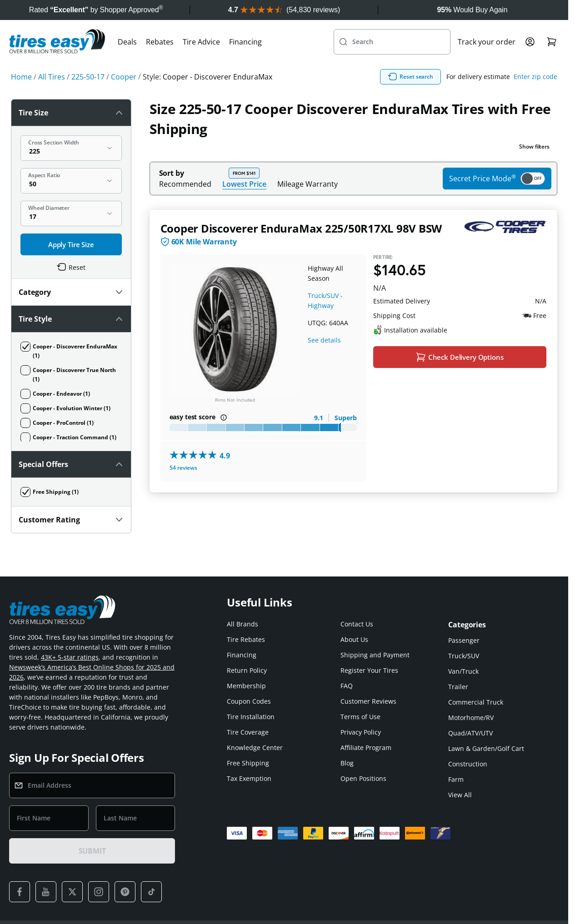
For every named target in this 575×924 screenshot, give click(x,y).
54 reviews (183, 488)
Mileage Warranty (307, 204)
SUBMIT (92, 823)
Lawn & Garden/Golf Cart (486, 720)
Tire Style (71, 186)
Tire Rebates (246, 611)
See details (324, 360)
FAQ (347, 658)
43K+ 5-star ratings (70, 629)
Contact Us (357, 596)
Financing (245, 62)
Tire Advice (201, 62)
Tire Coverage (248, 704)
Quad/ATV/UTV (470, 705)
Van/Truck (463, 643)
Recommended (185, 204)
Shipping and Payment (375, 627)
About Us (354, 611)
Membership (246, 658)
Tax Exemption (249, 750)
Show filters (534, 166)
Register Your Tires (369, 642)
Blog (347, 735)
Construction (468, 736)
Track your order (487, 62)
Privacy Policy (361, 704)
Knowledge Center (255, 719)
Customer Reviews (368, 673)
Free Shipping (248, 735)
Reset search (454, 97)
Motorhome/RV (471, 689)
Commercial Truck (476, 674)
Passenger (464, 612)
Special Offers (71, 213)
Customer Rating (71, 240)
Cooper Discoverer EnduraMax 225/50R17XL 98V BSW (301, 248)
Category (71, 159)
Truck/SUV (464, 628)
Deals (127, 62)
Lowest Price (244, 204)
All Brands (242, 596)
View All (460, 767)
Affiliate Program (366, 719)
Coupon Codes (249, 673)
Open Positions (363, 750)
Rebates (160, 62)
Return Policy (247, 642)
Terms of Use (360, 688)
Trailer (458, 658)
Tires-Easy (265, 908)
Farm (456, 751)
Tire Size (71, 133)
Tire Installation (251, 688)
